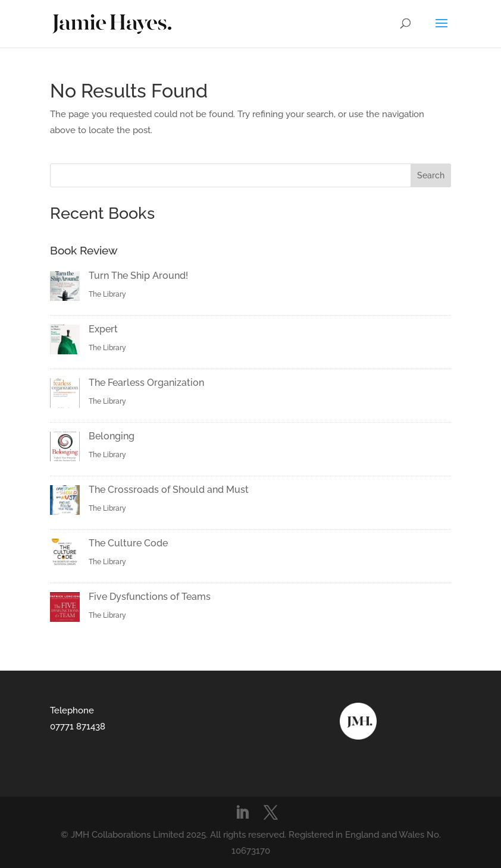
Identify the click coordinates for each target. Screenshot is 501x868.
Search (431, 175)
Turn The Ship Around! (138, 276)
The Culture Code (128, 543)
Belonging (112, 436)
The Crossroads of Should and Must (169, 490)
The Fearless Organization (146, 383)
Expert (103, 329)
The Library (107, 294)
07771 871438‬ (78, 727)
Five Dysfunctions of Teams (150, 597)
